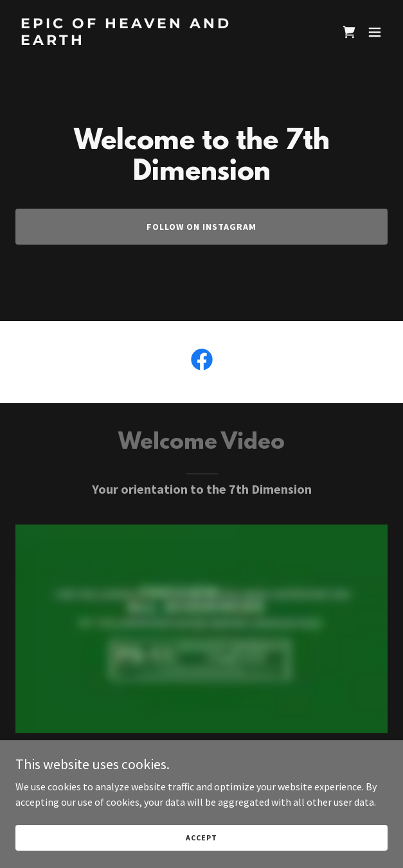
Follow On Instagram (201, 227)
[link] (146, 41)
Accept (201, 838)
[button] (375, 32)
